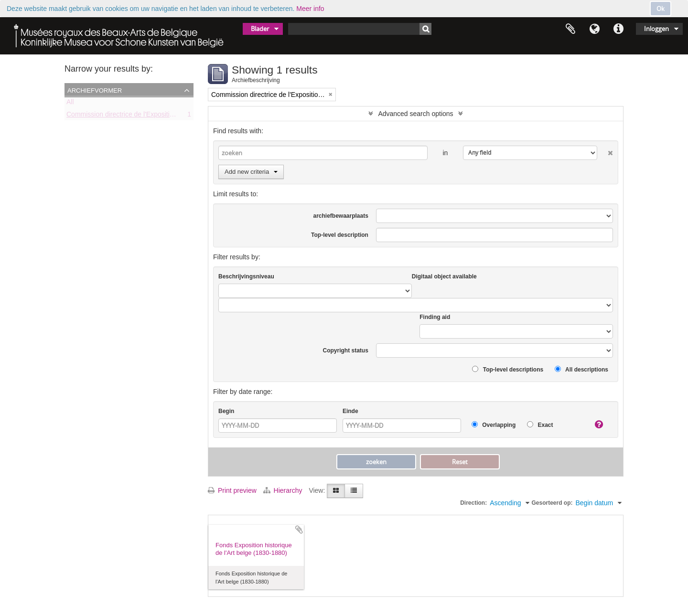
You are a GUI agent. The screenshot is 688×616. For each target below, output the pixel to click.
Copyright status (346, 350)
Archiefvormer (95, 90)
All (70, 104)
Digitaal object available (444, 276)
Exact (540, 425)
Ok (661, 9)
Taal (594, 29)
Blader (260, 29)
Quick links (618, 29)
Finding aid (435, 317)
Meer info (310, 9)
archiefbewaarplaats (340, 216)
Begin (226, 411)
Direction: (473, 503)
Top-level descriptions (508, 369)
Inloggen (656, 29)
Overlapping (494, 425)
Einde (350, 411)
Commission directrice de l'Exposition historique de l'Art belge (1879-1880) (177, 116)
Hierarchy (284, 490)
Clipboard (570, 29)
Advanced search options (415, 114)
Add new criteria (251, 172)
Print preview (232, 490)
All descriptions (581, 369)
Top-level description (340, 235)
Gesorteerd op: (552, 503)
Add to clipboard (299, 530)
